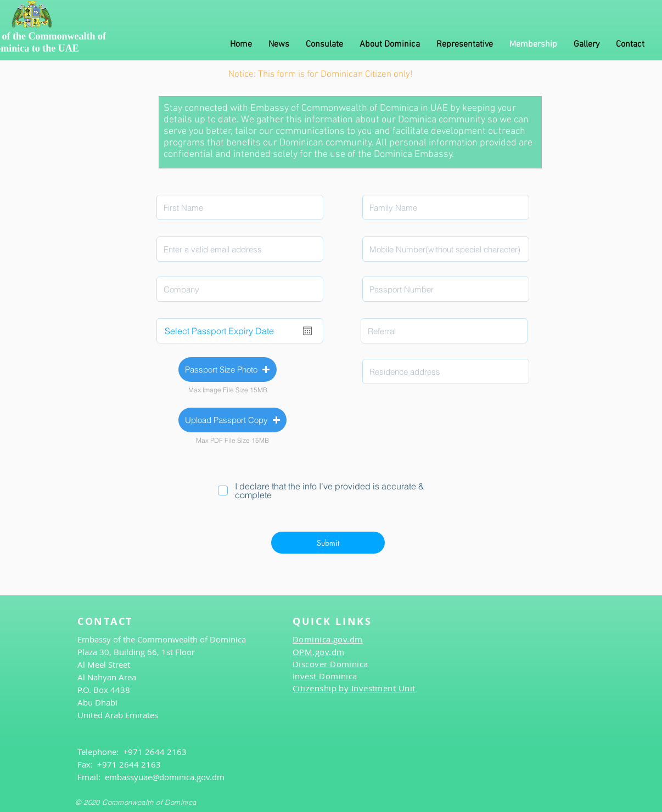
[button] (228, 370)
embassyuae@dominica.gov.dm (165, 777)
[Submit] (328, 543)
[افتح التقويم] (307, 331)
